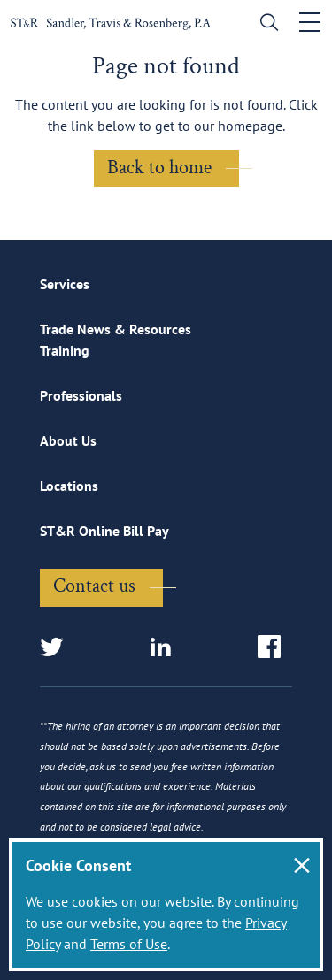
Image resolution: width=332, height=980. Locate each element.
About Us (68, 440)
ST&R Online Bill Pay (104, 531)
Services (65, 284)
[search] (265, 24)
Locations (69, 486)
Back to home (159, 168)
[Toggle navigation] (310, 22)
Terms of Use (129, 944)
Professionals (81, 395)
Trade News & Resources (116, 329)
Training (65, 350)
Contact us (94, 586)
